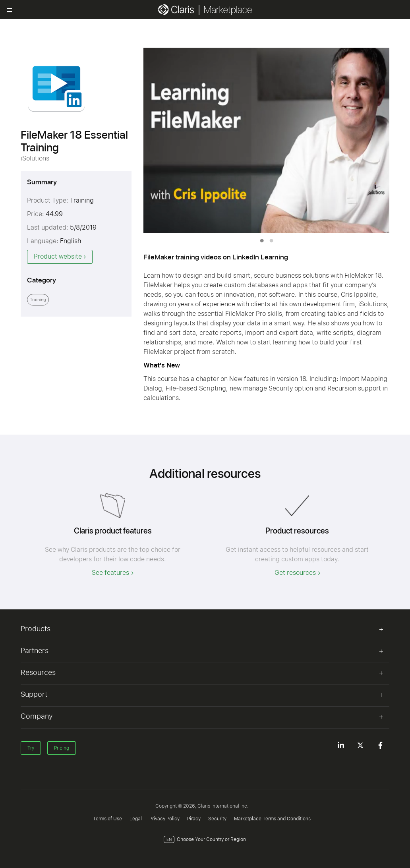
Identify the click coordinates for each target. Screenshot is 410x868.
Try (31, 748)
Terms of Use (107, 819)
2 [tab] (271, 241)
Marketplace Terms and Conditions (272, 819)
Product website (58, 256)
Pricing (62, 748)
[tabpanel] (267, 140)
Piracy (194, 819)
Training (38, 300)
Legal (136, 819)
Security (217, 819)
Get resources (295, 573)
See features (110, 573)
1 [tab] (262, 241)
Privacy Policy (164, 819)
